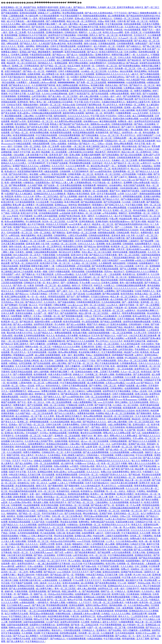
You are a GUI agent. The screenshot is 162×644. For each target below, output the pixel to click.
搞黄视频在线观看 (107, 233)
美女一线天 (14, 169)
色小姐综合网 (32, 16)
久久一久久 (105, 444)
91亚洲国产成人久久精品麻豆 (19, 194)
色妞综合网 (99, 536)
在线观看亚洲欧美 (102, 355)
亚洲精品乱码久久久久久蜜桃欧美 (50, 194)
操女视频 (34, 174)
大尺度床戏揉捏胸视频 (33, 57)
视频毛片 (83, 32)
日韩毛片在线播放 (149, 188)
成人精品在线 (144, 377)
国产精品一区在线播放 (145, 124)
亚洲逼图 (122, 166)
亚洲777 (72, 94)
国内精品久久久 (46, 63)
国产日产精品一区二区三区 (53, 66)
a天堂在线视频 (129, 174)
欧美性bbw (85, 85)
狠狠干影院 (136, 94)
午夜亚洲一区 (121, 308)
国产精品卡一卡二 (88, 144)
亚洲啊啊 (128, 183)
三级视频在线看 (17, 16)
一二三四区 (90, 319)
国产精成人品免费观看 (111, 322)
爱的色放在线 (138, 564)
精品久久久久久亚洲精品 (129, 49)
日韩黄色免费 (139, 202)
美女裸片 (141, 430)
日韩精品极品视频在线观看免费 (47, 113)
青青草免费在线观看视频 (134, 313)
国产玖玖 (124, 85)
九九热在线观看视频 (120, 452)
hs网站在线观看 (94, 391)
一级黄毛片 (115, 313)
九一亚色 (33, 18)
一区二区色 (41, 310)
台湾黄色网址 (53, 238)
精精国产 (91, 149)
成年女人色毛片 (110, 622)
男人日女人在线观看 (124, 266)
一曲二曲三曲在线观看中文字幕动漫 (51, 349)
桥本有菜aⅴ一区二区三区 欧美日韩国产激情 (57, 219)
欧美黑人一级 (97, 494)
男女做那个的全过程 (45, 269)
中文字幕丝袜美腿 (114, 24)
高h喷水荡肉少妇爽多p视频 (126, 119)
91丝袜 (138, 291)
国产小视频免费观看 (56, 21)
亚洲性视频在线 (143, 127)
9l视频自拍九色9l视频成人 (19, 69)
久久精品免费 (16, 138)
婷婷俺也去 (40, 394)
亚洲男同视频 (63, 625)
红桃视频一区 (145, 399)
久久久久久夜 (132, 488)
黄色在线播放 (149, 132)
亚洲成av (13, 424)
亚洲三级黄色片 (21, 344)
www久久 (96, 283)
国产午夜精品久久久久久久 (116, 458)
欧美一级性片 (88, 216)
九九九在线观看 (21, 260)
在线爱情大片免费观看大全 (43, 249)
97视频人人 (25, 536)
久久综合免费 (43, 202)
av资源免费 (57, 322)
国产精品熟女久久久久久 (95, 422)
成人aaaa (84, 24)
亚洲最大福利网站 (152, 196)
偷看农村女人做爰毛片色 (138, 102)
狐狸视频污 (62, 427)
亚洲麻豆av (110, 99)
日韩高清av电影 (88, 466)
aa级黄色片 (131, 310)
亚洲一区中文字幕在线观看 (104, 194)
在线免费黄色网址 (121, 472)
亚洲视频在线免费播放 (79, 280)
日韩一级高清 (62, 547)
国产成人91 (93, 52)
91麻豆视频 (127, 550)
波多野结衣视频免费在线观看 (137, 322)
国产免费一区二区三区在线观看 (92, 82)
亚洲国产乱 (108, 227)
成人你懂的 (142, 386)
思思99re (108, 272)
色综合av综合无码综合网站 (63, 541)
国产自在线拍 (18, 88)
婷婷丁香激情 (109, 158)
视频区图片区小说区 (26, 511)
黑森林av (71, 194)
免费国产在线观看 (104, 288)
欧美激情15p (87, 491)
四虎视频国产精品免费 (55, 177)
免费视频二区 (88, 288)
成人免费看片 (29, 205)
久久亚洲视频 (125, 316)
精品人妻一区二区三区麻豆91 (124, 297)
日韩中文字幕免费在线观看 (63, 46)
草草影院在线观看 (93, 199)
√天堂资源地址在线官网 (105, 60)
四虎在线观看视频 (132, 24)
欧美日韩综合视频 (50, 505)
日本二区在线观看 (110, 110)
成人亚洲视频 (87, 583)
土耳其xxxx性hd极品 (73, 199)
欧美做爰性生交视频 (73, 247)
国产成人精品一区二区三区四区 (63, 96)
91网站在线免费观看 (120, 94)
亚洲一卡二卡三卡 (118, 497)
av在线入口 (71, 169)
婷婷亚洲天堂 (114, 152)
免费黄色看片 (147, 233)
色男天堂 (121, 249)
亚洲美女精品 (151, 355)
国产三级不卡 (128, 127)
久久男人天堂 (140, 333)
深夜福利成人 (30, 539)
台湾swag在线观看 (47, 291)
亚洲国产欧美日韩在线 (70, 216)
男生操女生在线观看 (12, 319)
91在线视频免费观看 (100, 430)
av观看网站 (56, 13)
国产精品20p (90, 247)
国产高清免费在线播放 (130, 66)
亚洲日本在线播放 (119, 324)
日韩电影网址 (76, 299)
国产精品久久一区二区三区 (51, 527)
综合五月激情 (74, 66)
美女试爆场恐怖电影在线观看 (23, 491)
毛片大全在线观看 (36, 32)
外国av (101, 21)
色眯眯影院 (52, 71)
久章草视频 (84, 411)
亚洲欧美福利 (102, 221)
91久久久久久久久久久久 (126, 288)
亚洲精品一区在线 (58, 141)
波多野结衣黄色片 (26, 564)
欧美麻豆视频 (98, 85)
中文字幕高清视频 (114, 88)
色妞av (89, 355)
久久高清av (113, 71)
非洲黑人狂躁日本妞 (125, 455)
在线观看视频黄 (53, 355)
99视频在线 (146, 594)
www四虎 (144, 119)
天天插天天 (44, 469)
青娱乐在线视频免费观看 (19, 99)
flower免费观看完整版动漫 (62, 511)
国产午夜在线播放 (38, 341)
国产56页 (59, 552)
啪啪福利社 (103, 185)
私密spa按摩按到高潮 (93, 291)
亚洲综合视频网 (77, 605)
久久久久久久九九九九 (79, 116)
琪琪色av (111, 330)
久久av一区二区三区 (11, 80)
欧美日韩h (111, 564)
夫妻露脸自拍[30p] (64, 399)
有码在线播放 (138, 516)
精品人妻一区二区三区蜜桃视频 (120, 413)
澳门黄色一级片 (86, 219)
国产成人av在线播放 (23, 324)
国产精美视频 (115, 408)
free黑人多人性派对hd (83, 49)
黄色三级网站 (122, 402)
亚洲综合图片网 (107, 91)
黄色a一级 (41, 102)
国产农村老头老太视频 (38, 127)
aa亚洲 (33, 419)
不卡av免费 (85, 283)
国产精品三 (134, 13)
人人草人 (156, 477)
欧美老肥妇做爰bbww (120, 221)
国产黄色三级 (39, 605)
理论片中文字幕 (29, 149)
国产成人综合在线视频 (131, 155)
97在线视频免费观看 (54, 366)
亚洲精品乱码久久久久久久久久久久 (113, 74)
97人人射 (122, 583)
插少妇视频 (12, 383)
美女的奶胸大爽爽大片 (148, 310)
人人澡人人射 (95, 32)
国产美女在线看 (9, 113)
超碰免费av (86, 88)
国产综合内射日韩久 (19, 174)
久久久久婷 (29, 196)
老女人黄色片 (53, 283)
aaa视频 (53, 483)
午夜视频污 (44, 110)
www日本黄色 (76, 224)
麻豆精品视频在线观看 (16, 224)
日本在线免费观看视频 (70, 135)
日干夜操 (95, 280)
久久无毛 (152, 252)
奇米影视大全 (129, 274)
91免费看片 (22, 82)
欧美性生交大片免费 (19, 249)
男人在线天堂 (91, 530)
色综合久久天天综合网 (57, 224)
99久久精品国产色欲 (136, 80)
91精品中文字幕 (138, 544)
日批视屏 (121, 46)
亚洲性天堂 (145, 483)
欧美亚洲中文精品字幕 (135, 341)
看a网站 (72, 438)
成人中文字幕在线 (16, 21)
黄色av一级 (91, 619)
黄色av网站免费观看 (59, 91)
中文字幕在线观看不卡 (71, 16)
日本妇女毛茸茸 (14, 105)
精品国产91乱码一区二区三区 (147, 216)
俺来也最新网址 (29, 235)
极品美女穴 (119, 272)
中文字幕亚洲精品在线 (47, 628)
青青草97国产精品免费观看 (53, 227)
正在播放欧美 (111, 316)
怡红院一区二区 (21, 552)
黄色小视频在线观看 (68, 277)
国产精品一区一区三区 (34, 71)
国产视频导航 (96, 99)
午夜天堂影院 (53, 119)
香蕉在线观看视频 (119, 241)
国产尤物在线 (22, 177)
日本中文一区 (142, 266)
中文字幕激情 (26, 216)
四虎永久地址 (112, 85)
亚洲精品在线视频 (137, 330)
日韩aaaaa (74, 349)
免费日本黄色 (100, 550)
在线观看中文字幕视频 (22, 619)
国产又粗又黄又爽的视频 (25, 130)
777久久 (88, 636)
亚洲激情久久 (136, 247)
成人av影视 (29, 138)
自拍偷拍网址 (116, 185)
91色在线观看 (63, 255)
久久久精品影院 (17, 347)
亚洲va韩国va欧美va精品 (85, 258)
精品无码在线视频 (110, 280)
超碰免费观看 (144, 477)
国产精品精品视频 (91, 591)
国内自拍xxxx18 (19, 399)
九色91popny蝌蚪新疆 (81, 38)
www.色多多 (13, 216)
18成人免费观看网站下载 (85, 402)
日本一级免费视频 (125, 608)
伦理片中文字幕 (102, 366)
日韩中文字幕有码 (121, 397)
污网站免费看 (60, 305)
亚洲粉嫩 (127, 149)
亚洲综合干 (8, 219)
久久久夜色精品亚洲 (57, 149)
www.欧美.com (133, 383)
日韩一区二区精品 (32, 146)
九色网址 (79, 488)
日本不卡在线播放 (103, 480)
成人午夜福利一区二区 (104, 46)
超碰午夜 (83, 196)
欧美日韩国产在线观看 (147, 110)
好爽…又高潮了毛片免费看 (107, 372)
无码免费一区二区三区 (125, 69)
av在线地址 (7, 519)
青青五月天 (137, 525)
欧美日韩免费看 (75, 44)
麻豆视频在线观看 (13, 116)
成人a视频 (40, 355)
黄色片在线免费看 (54, 69)
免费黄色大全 (32, 88)
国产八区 (137, 433)
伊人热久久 (41, 455)
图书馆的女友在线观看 (34, 38)
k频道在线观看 (51, 171)
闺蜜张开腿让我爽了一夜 (50, 24)
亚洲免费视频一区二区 (124, 171)
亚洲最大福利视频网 (91, 155)
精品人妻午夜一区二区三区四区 (94, 313)
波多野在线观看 (96, 24)
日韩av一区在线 (105, 144)
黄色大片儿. (102, 466)
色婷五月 (98, 285)
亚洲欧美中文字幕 (90, 27)
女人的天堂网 (95, 210)
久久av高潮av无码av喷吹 (106, 380)
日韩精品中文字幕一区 (35, 283)
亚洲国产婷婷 (106, 513)
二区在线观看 (115, 274)
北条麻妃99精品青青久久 (114, 102)
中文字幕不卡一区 (30, 388)
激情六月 (19, 219)
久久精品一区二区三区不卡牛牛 (52, 561)
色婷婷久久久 (149, 291)
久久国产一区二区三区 (147, 235)
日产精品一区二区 (20, 132)
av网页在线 (14, 235)
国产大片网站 (44, 516)
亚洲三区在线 (142, 394)
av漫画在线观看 (125, 486)
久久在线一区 (13, 149)
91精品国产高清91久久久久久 (113, 475)
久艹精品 (6, 213)
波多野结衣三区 (142, 369)
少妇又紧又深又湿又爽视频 (107, 500)
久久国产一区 (40, 313)
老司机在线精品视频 (27, 500)
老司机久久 (17, 188)
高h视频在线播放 (72, 288)
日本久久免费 (9, 288)
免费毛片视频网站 (143, 91)
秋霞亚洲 (154, 21)
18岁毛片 (9, 408)
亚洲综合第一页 (106, 177)
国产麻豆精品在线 (11, 199)
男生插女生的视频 (69, 522)
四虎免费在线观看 (147, 52)
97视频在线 (72, 405)
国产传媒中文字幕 (103, 405)
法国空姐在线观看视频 (71, 188)
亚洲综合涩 (115, 127)
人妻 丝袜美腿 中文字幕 (37, 155)
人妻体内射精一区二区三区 (32, 383)
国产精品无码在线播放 (150, 558)
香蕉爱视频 (25, 266)
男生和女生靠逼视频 (64, 536)
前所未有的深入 (53, 386)
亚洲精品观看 (61, 63)
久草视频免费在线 (83, 183)
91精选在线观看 (59, 280)
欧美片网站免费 (72, 202)
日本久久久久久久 (87, 244)
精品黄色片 (101, 152)
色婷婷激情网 (58, 169)
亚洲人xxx (70, 469)
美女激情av (21, 127)
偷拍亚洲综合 (28, 91)
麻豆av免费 (30, 219)
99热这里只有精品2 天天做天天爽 (25, 475)
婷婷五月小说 (11, 530)
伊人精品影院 (131, 358)
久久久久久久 (62, 269)
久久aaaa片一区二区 (128, 38)
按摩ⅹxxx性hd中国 (97, 338)
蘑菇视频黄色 (45, 52)
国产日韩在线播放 (90, 135)
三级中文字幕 (87, 138)
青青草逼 (34, 280)
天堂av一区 (41, 430)
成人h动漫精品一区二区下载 (29, 416)
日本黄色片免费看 (151, 24)
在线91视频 (97, 38)
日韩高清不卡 (154, 333)
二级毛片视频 (42, 91)
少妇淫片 (24, 397)
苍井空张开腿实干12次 (53, 513)
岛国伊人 (106, 539)
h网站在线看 (13, 44)
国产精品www (59, 55)
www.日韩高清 (60, 438)
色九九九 (108, 163)
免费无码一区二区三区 (77, 57)
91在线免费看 (53, 522)
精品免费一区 (142, 469)
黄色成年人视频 (107, 374)
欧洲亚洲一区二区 (120, 247)
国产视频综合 (59, 233)
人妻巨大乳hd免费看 (78, 235)
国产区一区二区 (79, 308)
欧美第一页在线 (35, 497)
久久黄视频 (27, 633)
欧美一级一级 (40, 308)
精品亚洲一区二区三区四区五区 (22, 63)
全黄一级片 (67, 355)
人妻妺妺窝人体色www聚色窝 (43, 82)
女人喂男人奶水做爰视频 (46, 216)
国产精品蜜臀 (147, 241)
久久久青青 (49, 416)
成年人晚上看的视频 (89, 96)
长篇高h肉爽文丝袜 (125, 522)
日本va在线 (23, 180)
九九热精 (127, 202)
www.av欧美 (52, 241)
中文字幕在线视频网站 (94, 564)
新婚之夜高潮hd (145, 527)
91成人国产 (38, 69)
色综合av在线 (69, 105)
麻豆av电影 (8, 394)
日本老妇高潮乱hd (117, 63)
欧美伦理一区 (88, 66)
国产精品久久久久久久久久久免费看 (38, 60)
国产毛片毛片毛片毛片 (146, 99)
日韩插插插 (128, 244)
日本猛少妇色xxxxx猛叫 (41, 438)
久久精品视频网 (94, 294)
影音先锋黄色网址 (27, 530)
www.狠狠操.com (21, 597)
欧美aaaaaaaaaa (130, 399)
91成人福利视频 (128, 110)
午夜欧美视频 (49, 255)
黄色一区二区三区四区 (129, 255)
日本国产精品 (66, 344)
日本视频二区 (92, 374)
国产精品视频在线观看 (92, 202)
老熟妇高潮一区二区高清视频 (80, 458)
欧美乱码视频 (26, 210)
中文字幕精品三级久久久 (27, 427)
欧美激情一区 (123, 505)
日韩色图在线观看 (72, 630)
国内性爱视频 (103, 247)
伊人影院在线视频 (45, 205)
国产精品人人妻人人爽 (62, 183)
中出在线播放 (57, 202)
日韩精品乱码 (71, 32)
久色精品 (114, 516)
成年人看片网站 (71, 24)
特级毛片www (116, 399)
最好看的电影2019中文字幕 (45, 41)
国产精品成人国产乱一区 (103, 505)
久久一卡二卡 (75, 291)
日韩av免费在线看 (142, 183)
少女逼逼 (6, 399)
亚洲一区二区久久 (36, 402)
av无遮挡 (34, 458)
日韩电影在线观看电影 (122, 124)
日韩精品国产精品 (114, 327)
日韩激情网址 (60, 235)
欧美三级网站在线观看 (68, 85)
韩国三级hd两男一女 (71, 591)
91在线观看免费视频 (136, 82)
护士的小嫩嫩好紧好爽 (90, 369)
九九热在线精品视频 (111, 302)
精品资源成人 (135, 450)
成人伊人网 (59, 539)
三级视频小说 (45, 30)
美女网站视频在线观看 (73, 13)
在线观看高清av (87, 55)
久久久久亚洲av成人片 (57, 27)
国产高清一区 (20, 285)
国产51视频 (96, 572)
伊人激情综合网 (76, 427)
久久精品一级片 (108, 96)
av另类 (121, 194)
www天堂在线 (84, 541)
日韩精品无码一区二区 (115, 141)
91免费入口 (110, 285)
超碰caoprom (34, 391)
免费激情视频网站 (147, 160)
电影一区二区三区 (104, 138)
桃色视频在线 (100, 600)
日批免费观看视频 (94, 272)
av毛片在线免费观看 (122, 552)
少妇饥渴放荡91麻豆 (129, 188)
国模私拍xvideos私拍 (100, 124)
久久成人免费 (27, 199)
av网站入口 (45, 174)
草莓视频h (80, 575)
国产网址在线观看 (111, 294)
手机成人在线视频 (93, 158)
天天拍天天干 (140, 35)
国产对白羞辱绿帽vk (99, 508)
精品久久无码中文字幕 (74, 519)
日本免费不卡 (152, 397)
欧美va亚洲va (45, 77)
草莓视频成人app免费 (23, 355)
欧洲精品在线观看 (135, 427)
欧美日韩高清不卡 (121, 169)
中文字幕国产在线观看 (57, 163)
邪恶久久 (94, 35)
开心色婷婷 (60, 324)
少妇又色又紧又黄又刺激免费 (141, 141)
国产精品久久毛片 (29, 44)
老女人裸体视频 (96, 196)
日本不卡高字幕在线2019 (13, 77)
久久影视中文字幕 (44, 116)
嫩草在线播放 (8, 366)
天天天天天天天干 (81, 572)
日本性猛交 (98, 163)
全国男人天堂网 (86, 405)
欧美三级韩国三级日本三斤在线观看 (77, 74)
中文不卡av (28, 461)
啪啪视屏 (122, 60)
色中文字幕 (140, 144)
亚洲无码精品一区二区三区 (59, 49)
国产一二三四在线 (124, 227)
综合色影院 (64, 569)
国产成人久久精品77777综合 (82, 361)
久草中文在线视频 (73, 452)
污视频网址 (148, 536)
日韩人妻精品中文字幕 (42, 536)
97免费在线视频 (76, 483)
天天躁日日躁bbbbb (100, 297)
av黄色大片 (146, 163)
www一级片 (7, 146)
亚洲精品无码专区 (144, 555)
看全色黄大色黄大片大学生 (20, 333)
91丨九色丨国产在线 (131, 500)
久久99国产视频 (35, 185)
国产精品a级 (132, 63)
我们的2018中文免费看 (70, 252)
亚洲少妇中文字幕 (29, 213)
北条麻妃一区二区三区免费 (125, 160)
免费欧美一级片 (126, 121)
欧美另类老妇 (127, 294)
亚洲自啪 (133, 308)
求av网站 (88, 600)
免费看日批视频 (9, 27)
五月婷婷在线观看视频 (69, 88)
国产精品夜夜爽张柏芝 (38, 377)
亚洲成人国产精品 (28, 52)
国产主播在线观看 (142, 374)
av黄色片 (139, 355)
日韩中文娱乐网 (54, 424)
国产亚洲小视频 (139, 221)
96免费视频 (17, 316)
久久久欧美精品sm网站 (127, 541)
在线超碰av (147, 166)
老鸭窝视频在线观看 (133, 196)
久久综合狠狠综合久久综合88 (125, 230)
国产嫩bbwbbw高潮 (108, 349)
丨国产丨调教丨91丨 (88, 69)
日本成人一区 (94, 463)
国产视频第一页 (25, 594)
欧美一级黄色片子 (113, 196)
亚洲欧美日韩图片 (126, 494)
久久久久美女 (55, 583)
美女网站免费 (151, 580)
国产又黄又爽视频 (10, 527)
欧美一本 (151, 144)
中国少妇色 (83, 586)
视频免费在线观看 (149, 13)
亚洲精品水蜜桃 (45, 472)
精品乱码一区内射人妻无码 (145, 419)
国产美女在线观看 (151, 561)
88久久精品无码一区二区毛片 (27, 255)
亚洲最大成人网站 (83, 536)
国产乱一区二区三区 (109, 35)
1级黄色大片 (148, 158)
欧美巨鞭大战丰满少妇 (30, 580)
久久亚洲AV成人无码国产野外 (139, 27)
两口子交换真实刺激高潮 (107, 363)
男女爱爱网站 (82, 577)
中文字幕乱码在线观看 (47, 135)
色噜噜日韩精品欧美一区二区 (103, 57)
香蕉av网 (17, 205)
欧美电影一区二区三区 (91, 310)
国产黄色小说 (127, 469)
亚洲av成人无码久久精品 (87, 18)
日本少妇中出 (17, 441)
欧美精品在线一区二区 (18, 458)
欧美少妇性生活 (150, 539)
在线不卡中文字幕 (22, 152)
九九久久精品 (127, 566)
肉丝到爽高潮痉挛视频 (16, 74)
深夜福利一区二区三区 (51, 105)
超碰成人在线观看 (43, 461)
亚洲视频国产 (13, 411)
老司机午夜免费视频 (119, 466)
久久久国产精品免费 (55, 57)
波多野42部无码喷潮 (70, 622)
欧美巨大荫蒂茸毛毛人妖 (112, 27)
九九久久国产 (132, 194)
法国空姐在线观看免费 (18, 625)
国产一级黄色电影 (18, 160)
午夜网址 (58, 480)
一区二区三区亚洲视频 (122, 333)
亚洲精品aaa (87, 500)
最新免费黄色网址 (145, 327)
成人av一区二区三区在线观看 (95, 441)
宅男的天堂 (87, 285)
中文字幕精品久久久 (35, 641)
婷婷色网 (134, 366)
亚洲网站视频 (47, 299)
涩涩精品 (94, 527)
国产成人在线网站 (116, 338)
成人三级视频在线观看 (68, 60)
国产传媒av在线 (89, 566)
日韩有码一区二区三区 (107, 66)
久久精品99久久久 (105, 216)
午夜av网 (114, 219)
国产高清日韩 (38, 27)
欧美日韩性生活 (104, 119)
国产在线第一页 (52, 185)
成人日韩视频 (117, 299)
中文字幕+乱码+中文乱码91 (88, 102)
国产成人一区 (13, 547)
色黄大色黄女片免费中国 (113, 238)
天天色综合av (8, 302)
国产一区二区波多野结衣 (66, 369)
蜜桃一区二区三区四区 (55, 405)
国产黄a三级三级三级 (144, 447)
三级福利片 (134, 241)
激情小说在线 (91, 44)
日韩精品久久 (57, 377)
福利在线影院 (60, 116)
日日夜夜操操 (13, 91)
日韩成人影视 (145, 38)
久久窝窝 (43, 327)
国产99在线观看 (81, 99)
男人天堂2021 (18, 107)
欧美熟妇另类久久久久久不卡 (116, 525)
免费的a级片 (136, 539)
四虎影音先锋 (98, 541)
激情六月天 (136, 472)
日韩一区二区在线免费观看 (95, 127)
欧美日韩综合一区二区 (146, 494)
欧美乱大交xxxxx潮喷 (113, 32)
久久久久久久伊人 (59, 110)
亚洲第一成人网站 (133, 107)
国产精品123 (81, 338)
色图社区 (131, 491)
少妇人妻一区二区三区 (38, 160)
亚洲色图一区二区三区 (109, 511)
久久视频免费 (105, 263)
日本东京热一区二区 (74, 319)
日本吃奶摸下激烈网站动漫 (89, 105)
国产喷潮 (51, 38)
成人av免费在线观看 (36, 238)
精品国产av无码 (19, 121)
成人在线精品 (64, 285)
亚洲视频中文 (53, 394)
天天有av (38, 316)
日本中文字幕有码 (13, 141)
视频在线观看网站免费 (93, 141)
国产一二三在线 (104, 149)
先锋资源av (73, 144)
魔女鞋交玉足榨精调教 (91, 433)
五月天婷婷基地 (118, 427)
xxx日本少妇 (136, 458)
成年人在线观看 (29, 24)
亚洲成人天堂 (20, 466)
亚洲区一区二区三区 (122, 210)
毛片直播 (23, 305)
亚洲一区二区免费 (18, 32)
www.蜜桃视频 (127, 260)
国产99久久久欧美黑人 (65, 413)
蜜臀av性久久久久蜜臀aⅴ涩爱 (117, 433)
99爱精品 (13, 363)
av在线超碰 (65, 213)
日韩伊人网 (150, 208)
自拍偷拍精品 (76, 530)
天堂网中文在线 (64, 555)
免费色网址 (48, 80)
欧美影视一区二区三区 (113, 310)
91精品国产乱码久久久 (36, 107)
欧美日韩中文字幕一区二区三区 (55, 263)
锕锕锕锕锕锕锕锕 (67, 82)
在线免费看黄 (88, 533)
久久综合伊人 (143, 55)
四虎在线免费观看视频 (103, 636)
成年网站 (100, 327)
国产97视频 (75, 569)
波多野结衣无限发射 (44, 324)
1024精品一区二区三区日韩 (94, 71)
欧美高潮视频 (11, 35)
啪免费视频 (98, 188)
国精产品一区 (107, 591)
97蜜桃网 (87, 188)
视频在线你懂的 (31, 105)
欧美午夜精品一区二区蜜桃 (18, 49)
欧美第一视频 (41, 272)
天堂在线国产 (8, 274)
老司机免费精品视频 (39, 132)
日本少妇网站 (131, 52)
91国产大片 (122, 336)
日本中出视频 (13, 277)
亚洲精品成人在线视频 (94, 597)
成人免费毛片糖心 (121, 130)
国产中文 (22, 402)
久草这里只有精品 (39, 294)
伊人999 (33, 258)
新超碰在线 (31, 77)
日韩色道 (15, 213)
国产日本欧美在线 (73, 513)
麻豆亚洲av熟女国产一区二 (104, 166)
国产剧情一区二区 (48, 88)
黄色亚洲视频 (116, 107)
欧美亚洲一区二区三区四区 (108, 174)
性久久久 (51, 336)
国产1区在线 (79, 294)
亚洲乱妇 (9, 433)
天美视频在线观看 (107, 44)
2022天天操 (70, 160)
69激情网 (9, 124)
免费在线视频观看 (63, 333)
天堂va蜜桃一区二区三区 (145, 438)
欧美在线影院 (21, 124)
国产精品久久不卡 (57, 327)
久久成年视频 (55, 608)
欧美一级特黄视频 (13, 183)
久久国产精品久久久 (44, 333)
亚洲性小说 (54, 488)
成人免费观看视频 (117, 16)
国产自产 (71, 297)
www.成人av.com (75, 305)
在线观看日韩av (43, 138)
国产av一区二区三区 (89, 249)
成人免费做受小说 (51, 74)
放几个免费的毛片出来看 (36, 488)
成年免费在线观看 (10, 494)
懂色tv (32, 102)
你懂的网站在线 (63, 614)
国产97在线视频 (150, 94)
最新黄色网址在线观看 (74, 113)
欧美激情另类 (126, 35)
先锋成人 (30, 208)
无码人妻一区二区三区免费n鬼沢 (67, 516)
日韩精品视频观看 (119, 441)
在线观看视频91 (133, 561)
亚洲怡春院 (147, 96)
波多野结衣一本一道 (132, 132)
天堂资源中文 (44, 169)
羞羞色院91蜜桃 (43, 322)
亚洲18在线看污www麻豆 (138, 249)
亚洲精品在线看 (29, 169)
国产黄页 (116, 469)
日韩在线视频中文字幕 (26, 291)
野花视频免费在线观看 (80, 163)
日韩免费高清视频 (136, 628)
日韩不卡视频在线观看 (95, 41)
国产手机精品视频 (148, 466)
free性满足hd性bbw (116, 77)
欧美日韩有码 (143, 411)
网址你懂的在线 (130, 146)
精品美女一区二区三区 (103, 224)
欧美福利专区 (63, 491)
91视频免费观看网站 (149, 299)
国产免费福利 (83, 297)
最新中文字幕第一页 (129, 305)
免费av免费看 (36, 572)
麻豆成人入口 (111, 38)
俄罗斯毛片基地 (143, 280)
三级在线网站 (102, 502)
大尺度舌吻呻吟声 (37, 163)
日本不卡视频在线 (126, 319)
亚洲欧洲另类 (88, 347)
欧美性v (18, 196)
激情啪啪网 (58, 52)
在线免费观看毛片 (98, 63)
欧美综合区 (147, 372)
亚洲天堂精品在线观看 (75, 52)
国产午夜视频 (65, 258)
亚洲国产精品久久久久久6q (93, 77)
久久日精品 (138, 149)
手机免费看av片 (142, 349)
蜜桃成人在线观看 (68, 508)
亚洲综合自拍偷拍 (84, 372)
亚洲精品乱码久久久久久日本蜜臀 (85, 260)
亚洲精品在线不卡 (10, 241)
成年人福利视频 (41, 372)
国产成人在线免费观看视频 (96, 452)
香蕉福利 (33, 124)
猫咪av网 (13, 269)
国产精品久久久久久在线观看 (81, 341)
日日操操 (18, 146)
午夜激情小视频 (145, 174)
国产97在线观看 (35, 405)
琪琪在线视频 (78, 272)
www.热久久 (112, 305)
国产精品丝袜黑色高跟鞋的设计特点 (143, 16)
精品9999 (79, 636)
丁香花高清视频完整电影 (124, 258)
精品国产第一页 (62, 80)
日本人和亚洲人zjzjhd (52, 408)
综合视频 (53, 352)
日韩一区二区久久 (39, 483)
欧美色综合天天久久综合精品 (105, 547)
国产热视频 (98, 88)
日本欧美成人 (36, 397)
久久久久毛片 (58, 166)
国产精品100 (74, 27)
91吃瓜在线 (41, 600)
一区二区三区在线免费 (97, 399)
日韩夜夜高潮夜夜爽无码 (129, 158)
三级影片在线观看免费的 (117, 536)
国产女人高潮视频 (69, 196)
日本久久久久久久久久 (20, 41)
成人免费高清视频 (96, 383)
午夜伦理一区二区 (58, 127)
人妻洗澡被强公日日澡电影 (60, 102)
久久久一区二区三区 (31, 80)
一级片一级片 (76, 230)
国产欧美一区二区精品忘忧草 (25, 263)
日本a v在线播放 (59, 144)
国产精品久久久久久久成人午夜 (70, 447)
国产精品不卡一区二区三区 (142, 85)
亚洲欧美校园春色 (55, 32)
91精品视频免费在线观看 (46, 252)
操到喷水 (11, 516)
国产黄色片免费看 (150, 500)
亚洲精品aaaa (61, 205)
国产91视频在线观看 (150, 74)
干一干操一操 (115, 527)
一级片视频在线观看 (35, 21)
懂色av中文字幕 (75, 600)
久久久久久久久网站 (11, 24)
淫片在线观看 (94, 110)
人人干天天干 (85, 602)
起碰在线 (119, 30)
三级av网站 (29, 116)
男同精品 (38, 277)
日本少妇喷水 (148, 344)
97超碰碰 (11, 500)
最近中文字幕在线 (38, 608)
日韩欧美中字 (133, 589)
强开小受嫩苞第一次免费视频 (44, 344)
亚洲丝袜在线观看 (28, 13)
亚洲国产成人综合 (137, 444)
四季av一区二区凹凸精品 (47, 196)
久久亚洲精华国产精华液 (101, 30)
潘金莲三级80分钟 (26, 575)
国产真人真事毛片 (16, 641)
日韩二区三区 (110, 386)
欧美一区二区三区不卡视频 (15, 18)
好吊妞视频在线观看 (49, 213)
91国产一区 (92, 628)
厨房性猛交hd (137, 397)
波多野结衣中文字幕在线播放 (62, 35)
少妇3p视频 (19, 155)
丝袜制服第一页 (98, 411)
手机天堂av (98, 316)
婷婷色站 (73, 205)
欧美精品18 (85, 336)
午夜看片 (24, 494)
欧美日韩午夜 (74, 141)
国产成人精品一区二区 (117, 450)
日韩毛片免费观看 (61, 30)
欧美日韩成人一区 (98, 274)
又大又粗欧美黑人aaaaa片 (42, 552)
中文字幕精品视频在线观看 (120, 41)
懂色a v (98, 458)
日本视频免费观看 (125, 44)
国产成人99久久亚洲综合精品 (99, 13)
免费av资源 (83, 508)
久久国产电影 (38, 49)
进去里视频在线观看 (25, 486)
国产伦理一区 (63, 38)
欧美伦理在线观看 (72, 322)
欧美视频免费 (90, 185)
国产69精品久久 (134, 46)
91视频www (81, 463)
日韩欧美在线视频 (77, 149)
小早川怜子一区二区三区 (51, 288)
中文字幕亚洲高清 (130, 533)
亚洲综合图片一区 (61, 77)
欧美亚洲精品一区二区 (125, 477)
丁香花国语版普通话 (48, 258)
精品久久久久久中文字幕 (25, 110)
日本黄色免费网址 (71, 424)
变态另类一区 (62, 530)
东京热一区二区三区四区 (54, 221)
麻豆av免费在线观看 (150, 77)
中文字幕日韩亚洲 (45, 274)
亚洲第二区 (18, 66)
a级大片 (135, 74)
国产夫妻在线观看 (135, 238)
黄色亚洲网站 (141, 71)
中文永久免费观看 (144, 455)
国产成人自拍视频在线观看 (45, 99)
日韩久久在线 (125, 116)
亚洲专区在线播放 (24, 313)
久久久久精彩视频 (28, 525)
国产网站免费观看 (18, 185)
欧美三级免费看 (45, 235)
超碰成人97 (44, 13)
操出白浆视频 (127, 71)
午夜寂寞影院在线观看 (40, 55)
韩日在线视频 (9, 82)
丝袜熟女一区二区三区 (142, 569)
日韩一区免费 (126, 575)
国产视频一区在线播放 (106, 49)
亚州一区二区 (24, 480)
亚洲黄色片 (117, 183)
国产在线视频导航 (132, 96)
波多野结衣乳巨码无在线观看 (84, 91)
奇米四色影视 (102, 219)
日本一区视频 (151, 238)
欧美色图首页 (134, 166)
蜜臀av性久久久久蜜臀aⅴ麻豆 (65, 138)
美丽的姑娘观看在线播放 (95, 16)
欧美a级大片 (10, 171)
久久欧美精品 (54, 455)
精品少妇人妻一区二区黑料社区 (82, 21)
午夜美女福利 (43, 575)
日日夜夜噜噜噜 (9, 96)
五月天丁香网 (143, 639)
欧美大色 (116, 180)
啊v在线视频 (137, 130)
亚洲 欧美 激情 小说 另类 (123, 235)
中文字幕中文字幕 (18, 94)
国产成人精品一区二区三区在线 (74, 611)
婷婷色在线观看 (120, 252)
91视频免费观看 (124, 113)
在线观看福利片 (85, 46)
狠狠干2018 (87, 436)
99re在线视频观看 (133, 30)
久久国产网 (72, 221)
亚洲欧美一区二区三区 (150, 366)
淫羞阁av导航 (75, 127)
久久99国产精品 (23, 413)
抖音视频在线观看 (100, 388)
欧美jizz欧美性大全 (142, 316)
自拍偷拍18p (24, 483)
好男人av (40, 386)
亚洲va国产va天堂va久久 (16, 258)
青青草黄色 (121, 330)
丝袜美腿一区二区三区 (132, 511)
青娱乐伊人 (57, 630)
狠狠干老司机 (13, 455)
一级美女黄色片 (78, 80)
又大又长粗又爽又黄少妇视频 (29, 366)
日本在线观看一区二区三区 (20, 233)
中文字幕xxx (54, 310)
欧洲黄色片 (69, 338)
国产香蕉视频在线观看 (72, 316)
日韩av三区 (125, 516)
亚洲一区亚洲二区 (133, 32)
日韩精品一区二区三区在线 (127, 18)
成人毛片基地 (47, 361)
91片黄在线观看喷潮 (49, 16)
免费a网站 (86, 330)
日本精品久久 (106, 18)
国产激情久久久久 (53, 397)
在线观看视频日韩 (57, 341)
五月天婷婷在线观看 (37, 352)
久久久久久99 (86, 60)
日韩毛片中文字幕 (13, 57)
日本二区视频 (155, 391)
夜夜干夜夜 (111, 21)
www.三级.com (128, 180)
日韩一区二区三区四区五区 (141, 422)
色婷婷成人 (96, 622)
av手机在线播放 (110, 213)
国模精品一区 (95, 227)
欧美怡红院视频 (59, 174)
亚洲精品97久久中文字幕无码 (33, 35)
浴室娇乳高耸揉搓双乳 (150, 63)
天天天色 (95, 336)
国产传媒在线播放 (10, 13)
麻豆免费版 (79, 355)
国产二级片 (62, 291)
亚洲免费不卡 (143, 274)
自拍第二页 (136, 536)
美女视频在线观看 (73, 191)
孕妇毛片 (135, 233)
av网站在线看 (53, 383)
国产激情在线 (56, 199)
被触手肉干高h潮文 (131, 191)
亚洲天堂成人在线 (120, 539)
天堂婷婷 (103, 69)
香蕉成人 (54, 124)
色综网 (37, 633)
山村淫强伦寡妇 (39, 96)
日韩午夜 (121, 21)
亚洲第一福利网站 (26, 46)
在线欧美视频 (34, 74)
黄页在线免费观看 (48, 18)
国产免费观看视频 (79, 30)
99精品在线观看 (24, 144)
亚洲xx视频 (75, 155)
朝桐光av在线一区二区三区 (38, 347)
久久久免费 (45, 280)
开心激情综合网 (9, 180)
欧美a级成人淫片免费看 (67, 336)
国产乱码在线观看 (100, 94)
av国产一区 (145, 288)
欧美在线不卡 (137, 502)
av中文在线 (21, 450)
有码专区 (84, 349)
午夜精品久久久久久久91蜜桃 (66, 347)
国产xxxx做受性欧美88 (101, 171)
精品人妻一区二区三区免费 (138, 480)
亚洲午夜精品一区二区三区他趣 (86, 213)
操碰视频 (106, 180)
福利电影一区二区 (94, 113)
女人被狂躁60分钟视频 (52, 319)
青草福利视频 (121, 611)
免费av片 (6, 66)
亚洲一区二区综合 (10, 308)
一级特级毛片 (43, 602)
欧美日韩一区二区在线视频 (34, 411)
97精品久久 (121, 591)
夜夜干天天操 (41, 199)
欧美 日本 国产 (150, 49)
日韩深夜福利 (135, 324)
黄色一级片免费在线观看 (132, 283)
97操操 (146, 324)
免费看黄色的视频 (86, 413)
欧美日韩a (20, 433)
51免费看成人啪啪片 (133, 88)
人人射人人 (62, 483)
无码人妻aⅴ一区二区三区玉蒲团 (97, 252)
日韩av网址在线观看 (68, 411)
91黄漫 (31, 285)
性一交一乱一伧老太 (37, 297)
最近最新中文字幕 (91, 561)
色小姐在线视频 (48, 533)
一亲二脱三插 (79, 146)
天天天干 (17, 461)
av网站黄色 (47, 480)
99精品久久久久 (78, 130)
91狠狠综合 (29, 183)
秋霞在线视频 (139, 57)
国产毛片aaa (104, 230)
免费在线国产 (142, 44)
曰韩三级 (42, 130)
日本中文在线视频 (84, 241)
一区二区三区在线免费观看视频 (51, 550)
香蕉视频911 (98, 205)
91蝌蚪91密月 (24, 27)
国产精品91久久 (108, 336)
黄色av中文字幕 (29, 30)
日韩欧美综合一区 (74, 158)
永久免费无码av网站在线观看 (68, 121)
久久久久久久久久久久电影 (144, 530)
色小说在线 (85, 388)
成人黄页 (36, 152)
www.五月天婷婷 (66, 18)
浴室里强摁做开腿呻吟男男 (30, 171)
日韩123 (88, 316)
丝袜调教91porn (91, 121)
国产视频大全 (29, 274)
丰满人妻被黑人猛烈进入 (74, 455)
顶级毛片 (149, 452)
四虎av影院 (62, 260)
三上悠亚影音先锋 (140, 616)
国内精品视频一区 (124, 91)
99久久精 (147, 575)
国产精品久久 (147, 383)
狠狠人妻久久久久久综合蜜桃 (103, 438)
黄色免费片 (110, 113)
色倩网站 (100, 413)
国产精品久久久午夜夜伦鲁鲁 (103, 255)
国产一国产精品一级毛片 (97, 427)
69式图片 (75, 77)
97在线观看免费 (136, 208)
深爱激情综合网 (151, 525)
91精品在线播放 (17, 544)
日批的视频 (83, 35)
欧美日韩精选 (83, 194)
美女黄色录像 (102, 107)
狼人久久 (42, 149)
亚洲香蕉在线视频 (38, 591)
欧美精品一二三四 (13, 38)
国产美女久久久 (9, 422)
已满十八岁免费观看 (94, 544)
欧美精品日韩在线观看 (57, 444)
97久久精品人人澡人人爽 (13, 238)
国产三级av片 (149, 107)
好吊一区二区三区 (47, 491)
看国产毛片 (148, 30)
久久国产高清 (34, 94)
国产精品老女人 (27, 269)
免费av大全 (106, 472)
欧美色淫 (91, 130)
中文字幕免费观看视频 (111, 625)
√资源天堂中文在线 (18, 158)
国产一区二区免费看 (150, 305)
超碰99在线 (153, 341)
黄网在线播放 (43, 46)
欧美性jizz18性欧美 (11, 477)
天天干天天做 (50, 277)
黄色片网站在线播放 (79, 63)
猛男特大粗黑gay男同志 (97, 605)
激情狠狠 (104, 527)
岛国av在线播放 (61, 466)
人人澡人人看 (8, 541)
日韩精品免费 (120, 138)
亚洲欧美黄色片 (103, 55)
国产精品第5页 (135, 60)
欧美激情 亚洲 (66, 99)
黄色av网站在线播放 (106, 319)
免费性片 (28, 316)
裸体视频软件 (85, 205)
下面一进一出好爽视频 (144, 227)
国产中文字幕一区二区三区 (114, 277)
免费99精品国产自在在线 (17, 280)
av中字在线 (44, 124)
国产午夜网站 (96, 386)
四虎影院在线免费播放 (79, 494)
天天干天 (27, 141)
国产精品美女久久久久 (20, 85)
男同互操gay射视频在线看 (71, 41)
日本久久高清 (125, 57)
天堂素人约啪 (139, 552)
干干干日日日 (121, 13)
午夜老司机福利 (45, 419)
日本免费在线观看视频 (71, 185)
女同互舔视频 (94, 238)
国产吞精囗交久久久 (115, 205)
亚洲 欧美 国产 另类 (59, 155)
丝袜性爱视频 (147, 388)
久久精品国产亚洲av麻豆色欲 (53, 44)
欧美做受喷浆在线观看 (61, 132)
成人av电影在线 (29, 630)
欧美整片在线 (119, 594)
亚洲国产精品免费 (125, 99)
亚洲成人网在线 (32, 361)
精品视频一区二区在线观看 (54, 152)
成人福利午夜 (68, 463)
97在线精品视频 (101, 241)
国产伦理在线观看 (112, 202)
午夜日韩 (75, 616)
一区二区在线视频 (125, 369)
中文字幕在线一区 (102, 183)
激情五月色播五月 (74, 416)
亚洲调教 (101, 244)
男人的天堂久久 (111, 105)
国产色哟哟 (49, 399)
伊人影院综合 (152, 427)
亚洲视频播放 (24, 96)
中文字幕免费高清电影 (112, 352)
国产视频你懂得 (66, 241)
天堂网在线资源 (32, 66)
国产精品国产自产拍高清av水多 (74, 124)
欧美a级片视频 (80, 333)
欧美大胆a (35, 299)
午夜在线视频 (112, 188)
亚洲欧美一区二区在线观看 (95, 191)
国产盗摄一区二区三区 (138, 21)
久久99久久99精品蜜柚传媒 (55, 94)
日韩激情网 (65, 171)
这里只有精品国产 (13, 71)
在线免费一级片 (9, 564)
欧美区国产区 (84, 94)
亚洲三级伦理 (134, 497)
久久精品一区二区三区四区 (85, 263)
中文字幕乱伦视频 (134, 205)
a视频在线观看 (154, 80)
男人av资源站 (130, 527)
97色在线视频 (107, 455)
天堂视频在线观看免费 (55, 566)
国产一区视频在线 (70, 283)
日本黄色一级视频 (24, 252)
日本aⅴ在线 (72, 210)
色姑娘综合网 (126, 219)
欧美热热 (117, 149)
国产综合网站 (115, 630)
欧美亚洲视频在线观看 (84, 132)
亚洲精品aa (18, 361)
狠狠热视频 (95, 558)
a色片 (111, 69)
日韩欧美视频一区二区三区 (81, 174)
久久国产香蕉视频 (32, 188)
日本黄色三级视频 (20, 55)
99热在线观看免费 (41, 144)
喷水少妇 (20, 302)
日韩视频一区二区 (52, 316)
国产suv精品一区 (123, 636)
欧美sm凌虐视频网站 (15, 221)
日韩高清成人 (104, 258)
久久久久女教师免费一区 (78, 166)
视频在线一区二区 (137, 177)
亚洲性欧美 (23, 102)
